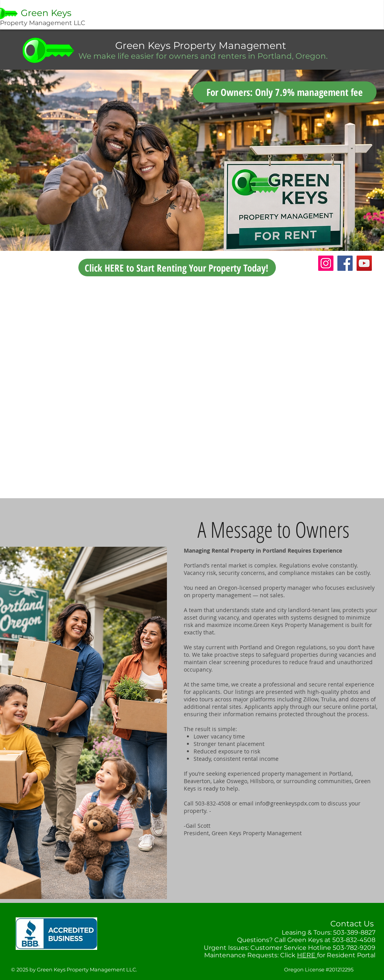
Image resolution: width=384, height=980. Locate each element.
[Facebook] (345, 263)
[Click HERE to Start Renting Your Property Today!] (177, 268)
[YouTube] (364, 263)
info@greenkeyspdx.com (287, 803)
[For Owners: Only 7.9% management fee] (285, 92)
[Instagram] (326, 263)
